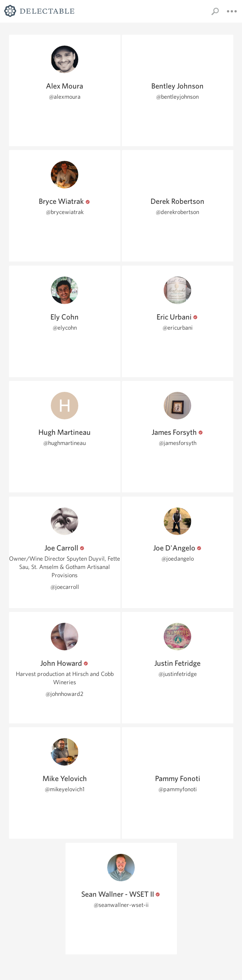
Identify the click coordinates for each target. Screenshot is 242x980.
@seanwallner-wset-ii (121, 905)
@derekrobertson (177, 212)
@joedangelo (178, 559)
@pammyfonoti (178, 789)
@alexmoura (65, 97)
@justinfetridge (178, 674)
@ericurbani (178, 328)
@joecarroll (65, 587)
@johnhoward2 (65, 694)
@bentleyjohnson (177, 97)
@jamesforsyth (178, 443)
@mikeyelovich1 (65, 789)
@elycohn (65, 328)
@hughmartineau (65, 443)
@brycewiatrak (65, 212)
